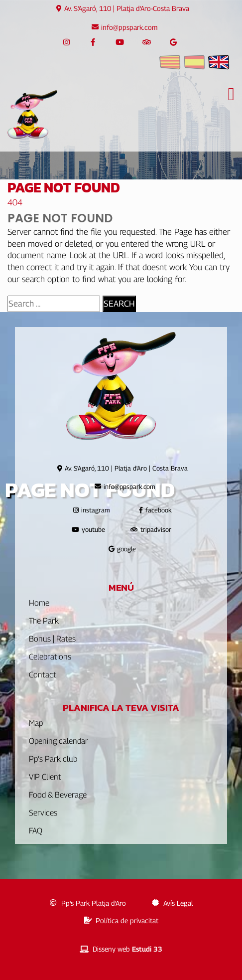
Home (39, 603)
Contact (43, 675)
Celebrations (50, 657)
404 (15, 202)
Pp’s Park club (53, 759)
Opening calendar (59, 741)
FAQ (36, 831)
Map (36, 723)
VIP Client (45, 777)
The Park (44, 621)
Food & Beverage (58, 795)
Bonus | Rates (52, 639)
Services (43, 813)
